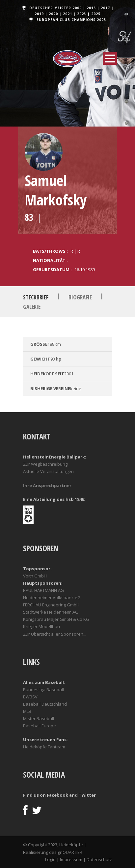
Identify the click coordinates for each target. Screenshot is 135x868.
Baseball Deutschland (45, 704)
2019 (39, 14)
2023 (82, 14)
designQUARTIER (66, 852)
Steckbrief (36, 297)
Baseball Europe (40, 726)
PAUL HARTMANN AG (43, 590)
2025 (96, 14)
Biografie (80, 297)
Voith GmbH (35, 576)
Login (50, 859)
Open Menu (110, 58)
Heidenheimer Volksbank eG (52, 598)
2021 (67, 14)
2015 (91, 8)
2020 (53, 14)
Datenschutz (99, 859)
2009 (77, 8)
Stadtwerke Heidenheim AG (51, 612)
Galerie (32, 307)
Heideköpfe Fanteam (44, 747)
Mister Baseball (39, 718)
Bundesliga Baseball (43, 690)
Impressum (71, 859)
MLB (27, 711)
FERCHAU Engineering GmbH (51, 605)
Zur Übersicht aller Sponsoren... (55, 634)
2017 (105, 8)
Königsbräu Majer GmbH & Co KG (56, 619)
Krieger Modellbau (41, 626)
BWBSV (30, 697)
